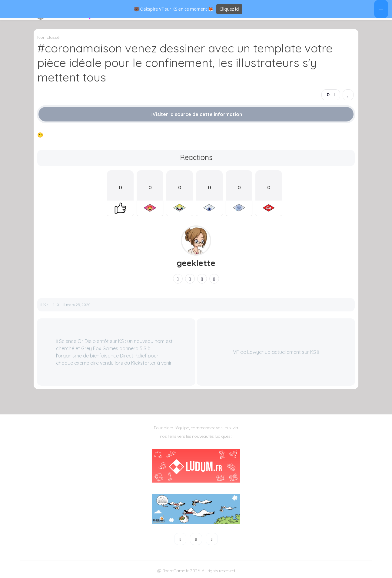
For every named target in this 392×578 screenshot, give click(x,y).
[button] (26, 17)
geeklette (196, 270)
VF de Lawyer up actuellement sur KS (276, 359)
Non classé (48, 45)
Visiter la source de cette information (196, 121)
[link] (348, 102)
